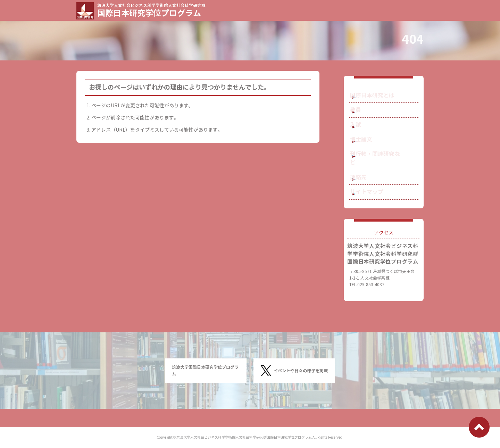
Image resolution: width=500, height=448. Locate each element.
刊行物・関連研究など (384, 171)
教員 (364, 115)
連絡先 (367, 190)
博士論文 (369, 153)
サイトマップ (374, 208)
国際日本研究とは (379, 97)
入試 (364, 134)
